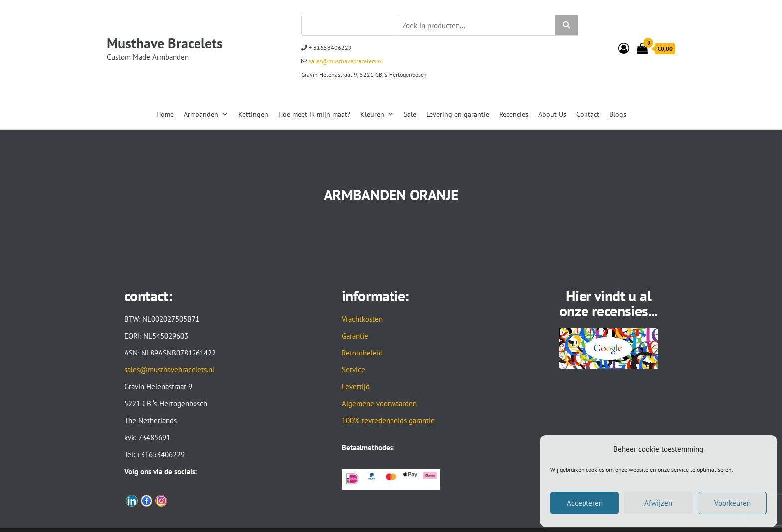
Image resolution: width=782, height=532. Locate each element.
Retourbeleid (362, 353)
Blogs (618, 114)
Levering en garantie (458, 114)
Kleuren (377, 114)
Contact (588, 114)
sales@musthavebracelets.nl (345, 61)
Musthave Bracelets (165, 43)
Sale (410, 114)
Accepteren (585, 503)
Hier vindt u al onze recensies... (608, 303)
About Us (552, 114)
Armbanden (206, 114)
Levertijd (356, 387)
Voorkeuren (732, 503)
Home (165, 114)
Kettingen (253, 114)
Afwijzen (658, 503)
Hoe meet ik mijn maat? (314, 114)
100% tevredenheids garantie (388, 421)
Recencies (514, 114)
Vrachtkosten (362, 319)
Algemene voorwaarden (379, 404)
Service (353, 370)
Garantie (355, 336)
